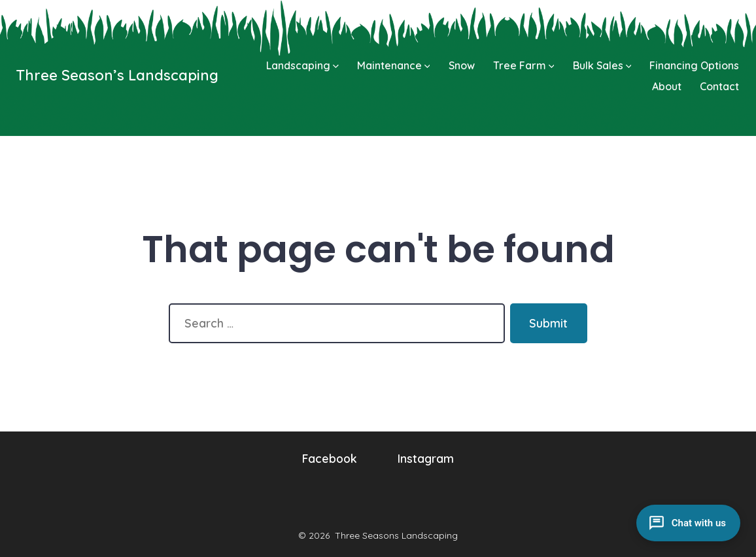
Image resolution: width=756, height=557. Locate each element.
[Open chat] (688, 523)
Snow (462, 65)
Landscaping (302, 65)
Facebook (330, 458)
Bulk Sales (602, 65)
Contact (719, 86)
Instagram (426, 458)
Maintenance (394, 65)
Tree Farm (524, 65)
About (667, 86)
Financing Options (694, 65)
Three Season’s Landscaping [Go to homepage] (117, 75)
